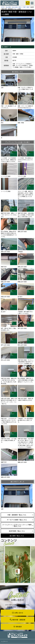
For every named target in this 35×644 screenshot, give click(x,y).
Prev (5, 564)
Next (30, 564)
